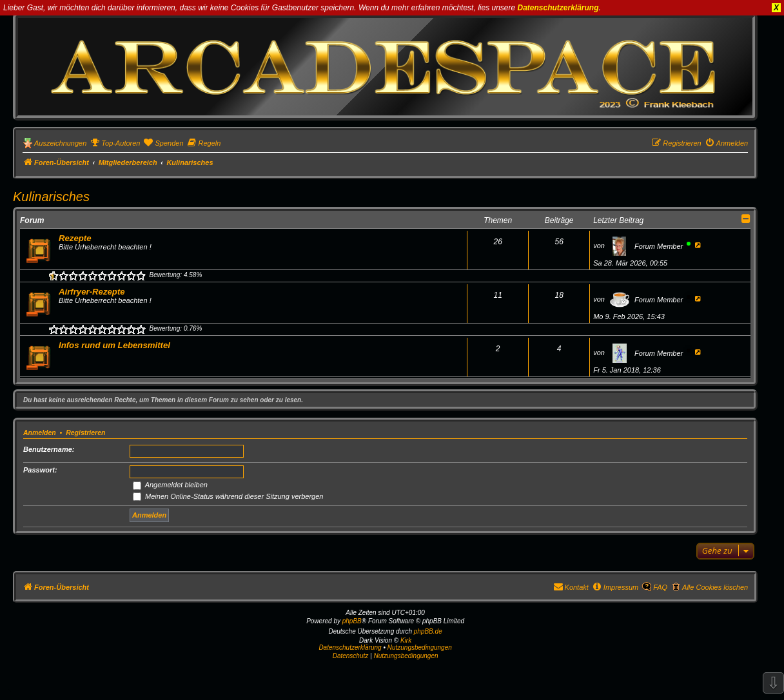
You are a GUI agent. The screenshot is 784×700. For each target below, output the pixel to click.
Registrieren (85, 433)
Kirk (406, 640)
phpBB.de (428, 631)
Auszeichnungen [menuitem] (60, 143)
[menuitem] (115, 143)
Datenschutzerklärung (558, 8)
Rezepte (75, 238)
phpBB (352, 621)
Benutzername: (49, 449)
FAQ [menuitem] (660, 587)
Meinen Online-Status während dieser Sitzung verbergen (228, 496)
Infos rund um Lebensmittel (114, 345)
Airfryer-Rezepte (92, 292)
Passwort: (40, 470)
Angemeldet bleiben (170, 485)
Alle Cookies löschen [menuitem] (715, 587)
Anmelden (40, 433)
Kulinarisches (51, 197)
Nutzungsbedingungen (420, 647)
